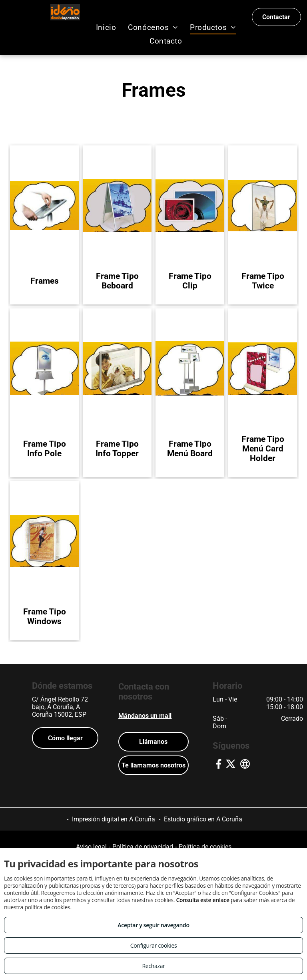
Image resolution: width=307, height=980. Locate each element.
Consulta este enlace (202, 900)
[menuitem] (106, 27)
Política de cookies (205, 847)
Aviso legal (91, 847)
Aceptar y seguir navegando (153, 925)
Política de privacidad (143, 847)
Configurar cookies (154, 945)
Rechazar (153, 966)
